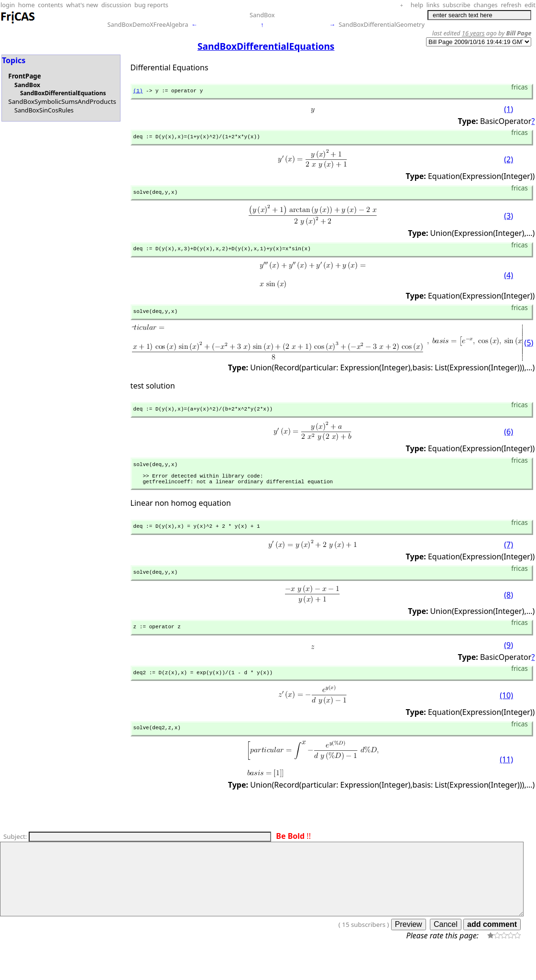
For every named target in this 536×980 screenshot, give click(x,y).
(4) (509, 281)
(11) (506, 782)
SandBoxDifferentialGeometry (382, 24)
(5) (529, 350)
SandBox (262, 15)
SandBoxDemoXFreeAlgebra (148, 24)
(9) (509, 664)
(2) (509, 163)
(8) (509, 612)
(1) (138, 92)
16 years (473, 33)
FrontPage (24, 76)
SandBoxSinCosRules (44, 110)
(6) (509, 441)
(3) (509, 220)
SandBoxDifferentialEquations (63, 93)
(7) (509, 561)
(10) (506, 716)
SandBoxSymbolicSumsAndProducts (62, 101)
